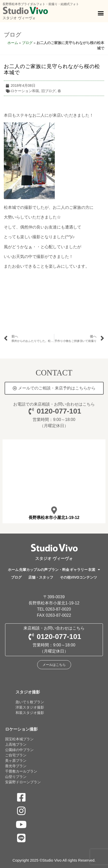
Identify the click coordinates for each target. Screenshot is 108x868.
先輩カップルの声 (33, 570)
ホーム (13, 43)
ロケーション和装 (25, 91)
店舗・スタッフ (41, 577)
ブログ (13, 35)
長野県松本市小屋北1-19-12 (54, 518)
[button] (101, 13)
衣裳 (94, 570)
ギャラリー (79, 570)
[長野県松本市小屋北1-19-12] (54, 510)
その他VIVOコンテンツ (78, 577)
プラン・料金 (59, 570)
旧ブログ (48, 91)
